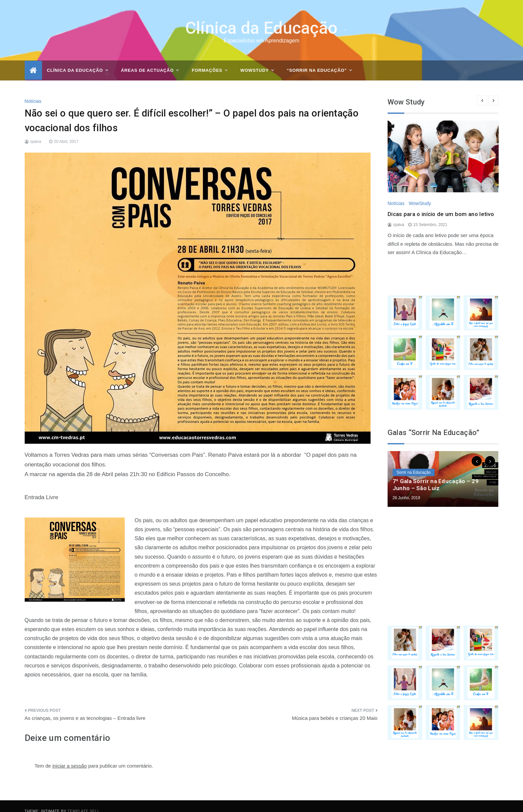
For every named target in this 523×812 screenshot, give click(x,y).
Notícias (33, 91)
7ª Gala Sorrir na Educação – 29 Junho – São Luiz (436, 474)
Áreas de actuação (150, 60)
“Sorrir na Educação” (319, 60)
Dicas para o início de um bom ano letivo (441, 204)
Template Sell (83, 801)
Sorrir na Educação (414, 462)
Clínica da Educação (262, 18)
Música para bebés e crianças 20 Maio (335, 708)
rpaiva (36, 132)
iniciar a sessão (70, 756)
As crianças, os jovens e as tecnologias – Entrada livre (85, 708)
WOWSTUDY (257, 60)
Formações (209, 60)
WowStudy (420, 193)
